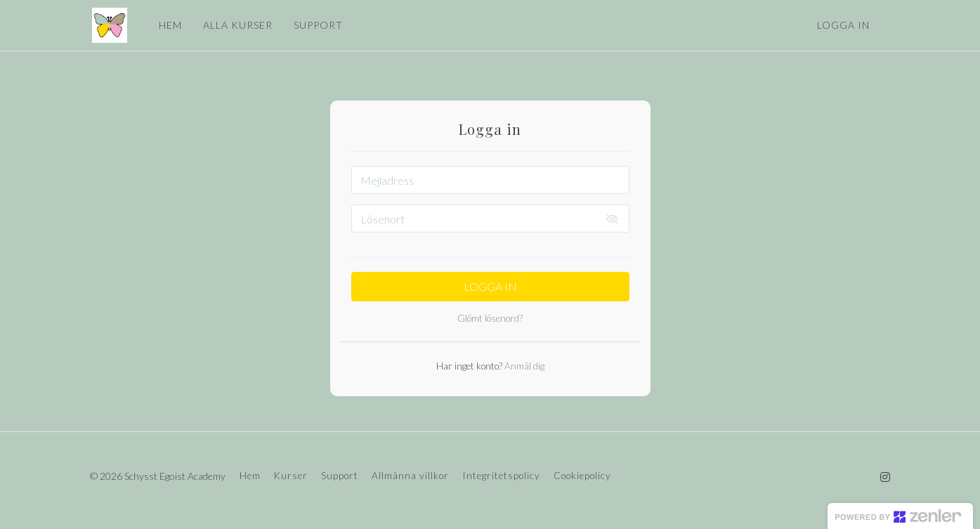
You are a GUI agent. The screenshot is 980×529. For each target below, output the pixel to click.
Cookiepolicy (582, 476)
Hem (250, 476)
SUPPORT (316, 25)
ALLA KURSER (236, 25)
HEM (168, 25)
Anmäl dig (523, 366)
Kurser (291, 476)
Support (340, 476)
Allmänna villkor (410, 476)
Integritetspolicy (501, 476)
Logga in (843, 25)
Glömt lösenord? (490, 318)
